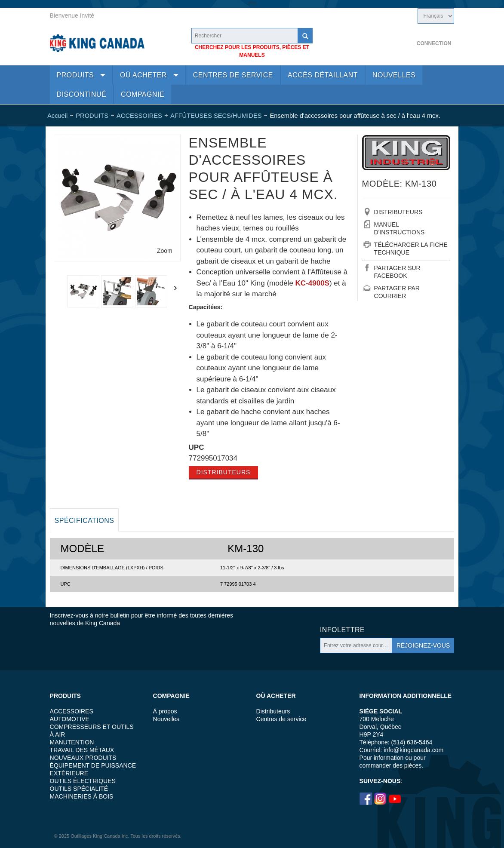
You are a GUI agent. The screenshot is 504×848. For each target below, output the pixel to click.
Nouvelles (166, 719)
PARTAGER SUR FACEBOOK (397, 272)
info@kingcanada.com (413, 750)
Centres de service (281, 719)
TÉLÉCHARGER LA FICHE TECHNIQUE (411, 249)
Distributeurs (224, 472)
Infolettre (342, 630)
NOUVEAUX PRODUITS (83, 758)
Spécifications (85, 521)
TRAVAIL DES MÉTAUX (82, 750)
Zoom (165, 251)
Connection (434, 43)
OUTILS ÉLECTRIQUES (83, 781)
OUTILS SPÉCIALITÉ (79, 789)
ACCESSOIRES (72, 711)
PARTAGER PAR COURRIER (397, 292)
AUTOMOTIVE (70, 719)
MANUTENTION (72, 742)
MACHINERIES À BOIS (82, 796)
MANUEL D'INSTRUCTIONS (400, 228)
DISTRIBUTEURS (398, 212)
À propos (165, 711)
